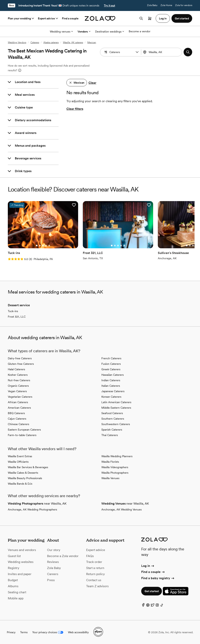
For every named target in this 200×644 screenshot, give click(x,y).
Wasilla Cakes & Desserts (23, 472)
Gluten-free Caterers (21, 364)
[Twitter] (153, 606)
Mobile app (16, 598)
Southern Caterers (113, 418)
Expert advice (48, 18)
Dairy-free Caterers (20, 358)
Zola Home (166, 5)
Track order (94, 562)
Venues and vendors (22, 550)
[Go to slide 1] (37, 245)
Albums (13, 586)
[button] (137, 52)
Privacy (11, 632)
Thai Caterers (110, 435)
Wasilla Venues (110, 478)
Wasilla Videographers (115, 467)
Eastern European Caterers (24, 429)
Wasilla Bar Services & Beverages (28, 467)
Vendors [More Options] (84, 32)
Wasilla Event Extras (20, 456)
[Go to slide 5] (49, 245)
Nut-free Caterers (19, 380)
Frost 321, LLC (17, 316)
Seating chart (17, 592)
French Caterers (111, 358)
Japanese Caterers (113, 391)
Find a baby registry (158, 578)
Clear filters (75, 109)
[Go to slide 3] (43, 245)
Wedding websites (21, 562)
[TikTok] (162, 606)
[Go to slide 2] (40, 245)
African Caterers (18, 402)
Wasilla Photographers (115, 472)
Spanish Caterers (112, 429)
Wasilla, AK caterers (73, 42)
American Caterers (19, 407)
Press (51, 580)
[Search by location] (163, 52)
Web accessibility (78, 632)
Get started (152, 591)
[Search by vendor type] (121, 52)
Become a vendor (140, 31)
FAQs (90, 556)
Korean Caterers (111, 397)
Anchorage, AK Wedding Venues (121, 509)
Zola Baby (152, 5)
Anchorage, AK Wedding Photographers (32, 509)
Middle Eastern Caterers (116, 407)
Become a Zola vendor (63, 556)
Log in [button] (163, 18)
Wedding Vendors (17, 42)
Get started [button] (182, 18)
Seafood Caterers (112, 413)
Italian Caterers (111, 386)
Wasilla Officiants (18, 462)
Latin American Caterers (116, 402)
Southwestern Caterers (116, 424)
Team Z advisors (97, 586)
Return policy (95, 574)
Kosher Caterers (18, 375)
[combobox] (162, 52)
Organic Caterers (18, 386)
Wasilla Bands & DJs (20, 483)
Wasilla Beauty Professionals (25, 478)
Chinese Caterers (18, 424)
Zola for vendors (184, 5)
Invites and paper (20, 574)
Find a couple (70, 18)
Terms (24, 632)
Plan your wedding (21, 18)
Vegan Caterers (17, 391)
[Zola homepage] (100, 18)
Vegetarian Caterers (20, 397)
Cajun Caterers (17, 418)
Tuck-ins (13, 311)
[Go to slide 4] (46, 245)
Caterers (35, 42)
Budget (13, 580)
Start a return (95, 568)
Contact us (94, 580)
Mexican (92, 42)
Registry (13, 568)
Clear (92, 83)
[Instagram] (157, 606)
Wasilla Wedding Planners (117, 456)
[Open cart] (150, 18)
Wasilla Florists (110, 462)
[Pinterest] (148, 606)
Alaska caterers (51, 42)
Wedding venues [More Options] (61, 32)
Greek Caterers (111, 369)
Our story (54, 550)
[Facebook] (143, 606)
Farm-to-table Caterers (22, 435)
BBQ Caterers (16, 413)
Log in (148, 566)
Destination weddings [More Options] (110, 32)
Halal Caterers (16, 369)
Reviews (53, 562)
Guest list (14, 556)
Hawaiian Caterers (112, 375)
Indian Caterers (111, 380)
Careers (53, 574)
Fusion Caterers (111, 364)
